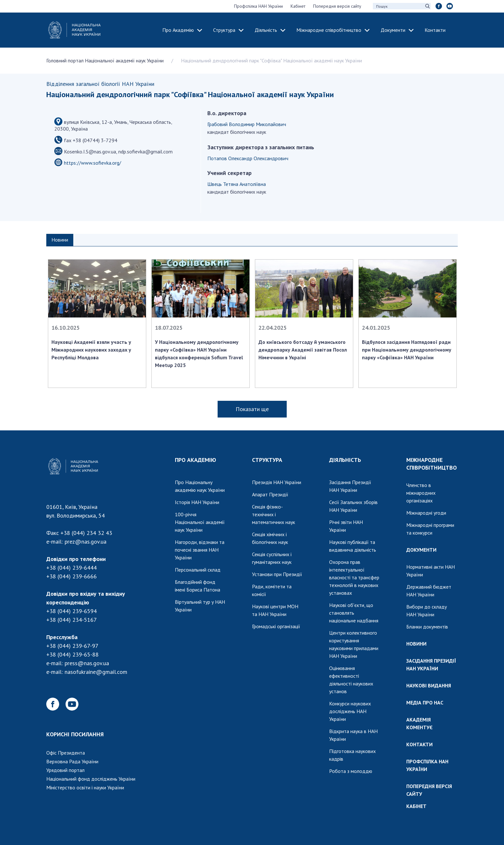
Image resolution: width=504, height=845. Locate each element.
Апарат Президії (270, 494)
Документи (393, 30)
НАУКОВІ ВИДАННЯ (429, 685)
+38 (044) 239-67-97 (72, 646)
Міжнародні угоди (426, 513)
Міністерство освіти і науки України (85, 787)
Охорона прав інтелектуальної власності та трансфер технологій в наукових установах (354, 577)
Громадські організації (276, 626)
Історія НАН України (197, 502)
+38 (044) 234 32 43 (86, 533)
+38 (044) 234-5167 (72, 620)
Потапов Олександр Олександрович (248, 158)
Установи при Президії (277, 574)
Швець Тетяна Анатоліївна (237, 184)
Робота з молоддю (351, 771)
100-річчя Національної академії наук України (200, 522)
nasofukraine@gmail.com (96, 672)
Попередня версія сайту (337, 6)
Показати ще (252, 409)
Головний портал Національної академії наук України (105, 60)
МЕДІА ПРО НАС (425, 703)
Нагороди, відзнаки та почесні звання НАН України (200, 550)
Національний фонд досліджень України (91, 779)
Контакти (435, 30)
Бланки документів (427, 627)
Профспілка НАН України (258, 6)
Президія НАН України (277, 482)
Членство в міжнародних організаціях (421, 493)
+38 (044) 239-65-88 (72, 654)
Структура (224, 30)
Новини (60, 240)
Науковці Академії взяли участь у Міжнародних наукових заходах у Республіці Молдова (91, 350)
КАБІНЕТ (416, 806)
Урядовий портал (65, 770)
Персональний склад (198, 570)
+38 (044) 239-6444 (72, 568)
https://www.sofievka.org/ (93, 163)
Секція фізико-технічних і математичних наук (274, 514)
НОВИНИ (416, 644)
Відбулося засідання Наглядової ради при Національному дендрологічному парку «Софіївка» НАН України (407, 350)
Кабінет (298, 6)
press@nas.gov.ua (87, 663)
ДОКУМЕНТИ (421, 550)
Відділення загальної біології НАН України (100, 84)
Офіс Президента (66, 753)
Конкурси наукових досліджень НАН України (350, 711)
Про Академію (178, 30)
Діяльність (266, 30)
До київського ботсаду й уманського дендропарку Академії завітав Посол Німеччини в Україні (303, 350)
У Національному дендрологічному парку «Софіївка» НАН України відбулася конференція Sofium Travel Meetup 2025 (199, 354)
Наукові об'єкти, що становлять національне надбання (354, 613)
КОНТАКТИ (419, 744)
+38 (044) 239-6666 (72, 576)
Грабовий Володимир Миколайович (247, 124)
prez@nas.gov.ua (85, 542)
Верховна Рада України (72, 761)
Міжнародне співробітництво (329, 30)
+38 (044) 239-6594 (72, 611)
